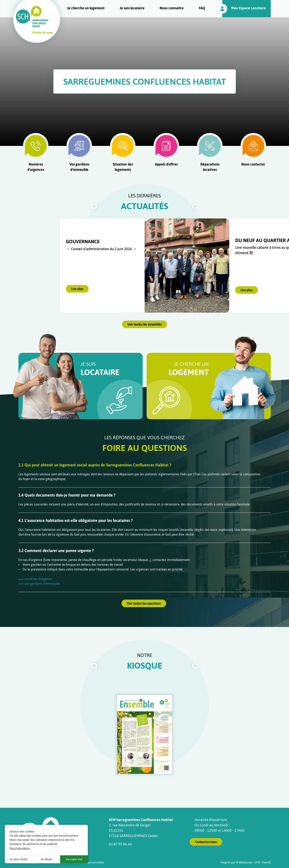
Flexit (265, 862)
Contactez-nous (206, 842)
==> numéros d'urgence (35, 579)
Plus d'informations (20, 848)
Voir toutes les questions (144, 603)
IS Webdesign (244, 862)
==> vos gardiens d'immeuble (39, 584)
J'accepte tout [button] (74, 859)
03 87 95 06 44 (120, 844)
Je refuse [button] (46, 859)
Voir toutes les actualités (145, 324)
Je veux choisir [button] (18, 859)
